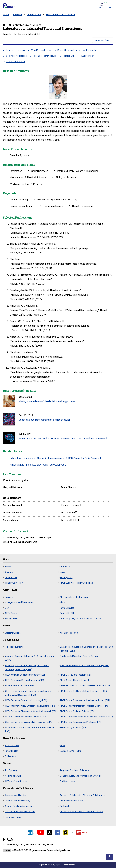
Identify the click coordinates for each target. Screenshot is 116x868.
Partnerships (66, 806)
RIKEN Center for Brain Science (61, 14)
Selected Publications (16, 56)
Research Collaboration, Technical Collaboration (83, 795)
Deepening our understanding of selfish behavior (44, 420)
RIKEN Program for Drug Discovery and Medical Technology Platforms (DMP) (27, 668)
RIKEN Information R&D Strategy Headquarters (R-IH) (30, 706)
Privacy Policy (66, 577)
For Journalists (12, 751)
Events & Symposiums (71, 751)
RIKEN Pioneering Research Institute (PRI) (24, 680)
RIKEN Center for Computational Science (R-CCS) (83, 691)
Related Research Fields (69, 50)
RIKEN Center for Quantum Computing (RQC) (26, 700)
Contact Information (16, 62)
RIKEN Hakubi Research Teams (19, 686)
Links (62, 572)
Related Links (69, 56)
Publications (10, 756)
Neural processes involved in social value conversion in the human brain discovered (63, 438)
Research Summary (16, 50)
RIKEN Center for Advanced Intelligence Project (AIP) (85, 700)
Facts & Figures (67, 608)
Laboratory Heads (13, 633)
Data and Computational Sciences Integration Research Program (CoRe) (86, 649)
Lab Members (88, 56)
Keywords (91, 50)
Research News (12, 746)
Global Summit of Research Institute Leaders (81, 812)
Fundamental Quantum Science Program (80, 656)
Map (7, 608)
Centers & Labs (34, 14)
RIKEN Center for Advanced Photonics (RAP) (81, 722)
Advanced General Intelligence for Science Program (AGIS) (29, 658)
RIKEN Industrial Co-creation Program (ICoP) (25, 675)
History (63, 602)
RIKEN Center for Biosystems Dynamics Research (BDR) (31, 711)
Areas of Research (69, 633)
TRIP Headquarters (14, 647)
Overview (9, 597)
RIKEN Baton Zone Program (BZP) (76, 675)
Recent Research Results (45, 56)
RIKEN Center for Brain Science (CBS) (78, 711)
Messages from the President (74, 597)
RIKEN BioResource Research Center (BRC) (26, 717)
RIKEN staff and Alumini (16, 781)
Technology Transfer (14, 817)
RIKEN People (11, 613)
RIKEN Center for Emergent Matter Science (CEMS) (29, 722)
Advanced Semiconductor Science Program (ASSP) (85, 666)
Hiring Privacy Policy (14, 583)
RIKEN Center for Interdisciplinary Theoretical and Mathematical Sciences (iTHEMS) (28, 693)
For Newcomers (67, 781)
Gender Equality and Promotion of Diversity (80, 619)
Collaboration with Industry (17, 801)
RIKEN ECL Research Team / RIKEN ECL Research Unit (85, 686)
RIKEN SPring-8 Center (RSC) (74, 727)
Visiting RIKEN (11, 619)
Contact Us (65, 567)
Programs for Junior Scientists (75, 770)
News (63, 746)
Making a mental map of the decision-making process (47, 401)
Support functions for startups (19, 806)
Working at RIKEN (13, 776)
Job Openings (11, 770)
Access (8, 567)
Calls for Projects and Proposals (20, 812)
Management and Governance (19, 602)
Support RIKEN (67, 613)
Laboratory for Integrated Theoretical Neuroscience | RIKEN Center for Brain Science (56, 458)
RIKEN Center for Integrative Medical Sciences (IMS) (85, 706)
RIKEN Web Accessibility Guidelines (76, 583)
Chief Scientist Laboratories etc (75, 680)
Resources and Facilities (16, 795)
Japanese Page (103, 40)
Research (18, 14)
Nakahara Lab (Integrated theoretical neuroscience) (38, 465)
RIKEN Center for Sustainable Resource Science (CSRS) (86, 717)
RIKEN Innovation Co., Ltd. (73, 801)
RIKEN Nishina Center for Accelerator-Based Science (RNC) (29, 729)
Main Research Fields (41, 50)
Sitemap (9, 572)
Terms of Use (11, 577)
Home (6, 14)
